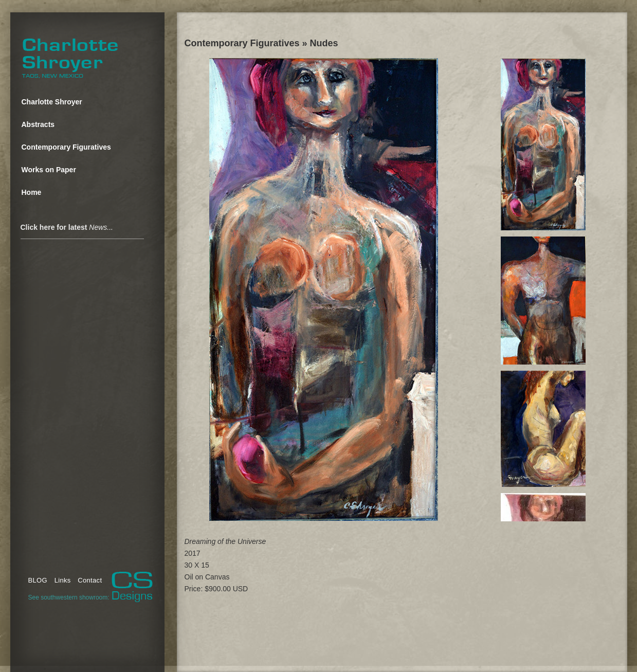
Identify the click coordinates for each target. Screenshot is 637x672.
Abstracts (38, 124)
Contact (90, 580)
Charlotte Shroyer (52, 102)
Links (63, 580)
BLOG (38, 580)
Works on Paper (49, 170)
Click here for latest (67, 227)
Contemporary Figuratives (66, 147)
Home (32, 192)
